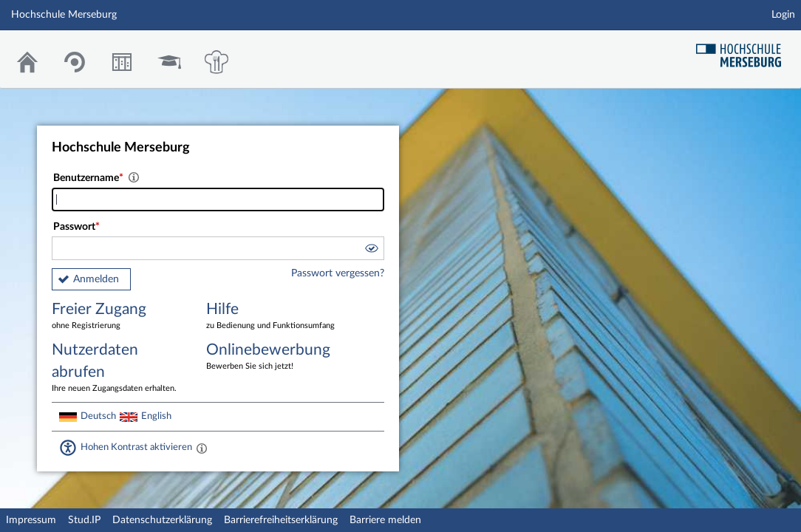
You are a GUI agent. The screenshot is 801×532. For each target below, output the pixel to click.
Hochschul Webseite (744, 50)
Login (783, 15)
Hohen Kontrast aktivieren (136, 447)
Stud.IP (84, 520)
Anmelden (96, 279)
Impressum (31, 520)
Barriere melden (385, 520)
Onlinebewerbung (273, 357)
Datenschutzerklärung (162, 520)
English (156, 416)
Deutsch (98, 416)
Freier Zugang (118, 317)
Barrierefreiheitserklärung (281, 520)
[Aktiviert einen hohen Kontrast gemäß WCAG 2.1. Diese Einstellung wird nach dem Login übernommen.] (202, 448)
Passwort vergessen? (338, 273)
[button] (371, 250)
